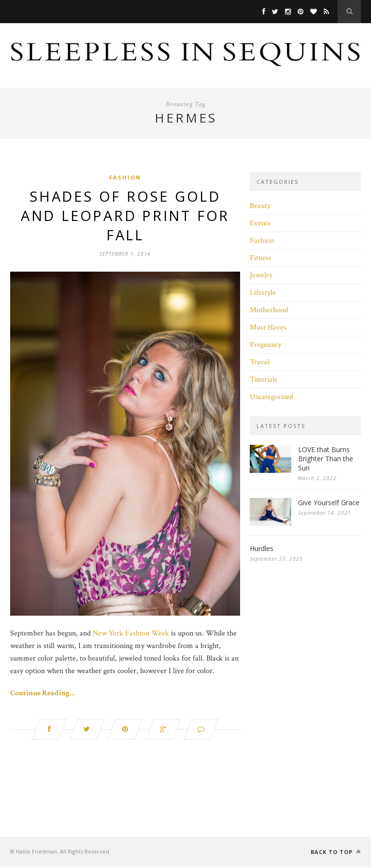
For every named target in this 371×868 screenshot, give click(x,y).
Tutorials (264, 379)
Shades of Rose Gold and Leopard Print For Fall (125, 216)
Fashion (125, 177)
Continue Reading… (43, 695)
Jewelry (261, 275)
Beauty (260, 206)
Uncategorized (271, 397)
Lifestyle (263, 293)
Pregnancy (265, 345)
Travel (260, 362)
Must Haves (268, 327)
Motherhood (269, 310)
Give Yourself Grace (329, 503)
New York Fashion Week (131, 635)
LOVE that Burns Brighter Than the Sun (326, 459)
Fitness (261, 258)
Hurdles (262, 548)
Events (260, 223)
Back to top (336, 853)
